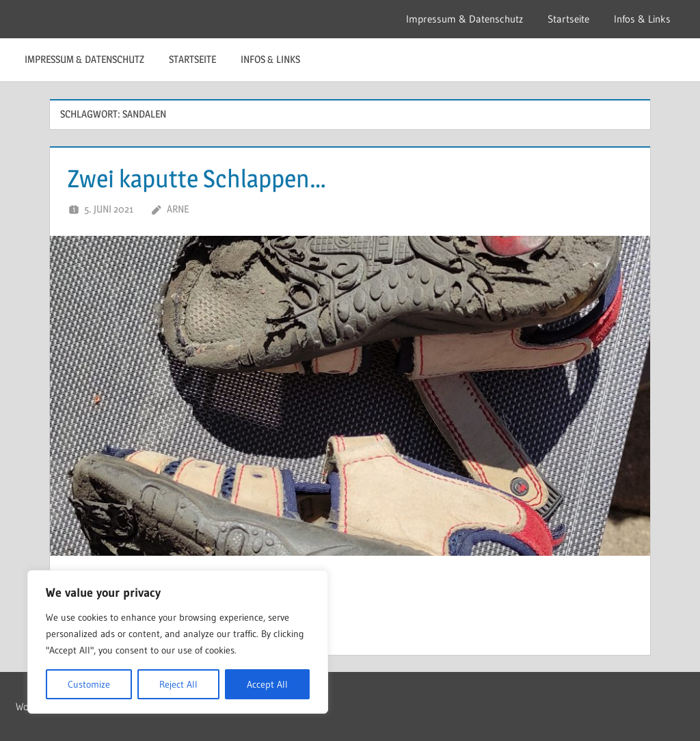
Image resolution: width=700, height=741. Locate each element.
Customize (89, 684)
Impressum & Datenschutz (465, 19)
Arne (178, 209)
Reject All (178, 684)
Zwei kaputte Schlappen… (197, 178)
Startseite (568, 19)
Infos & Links (642, 19)
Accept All (267, 684)
